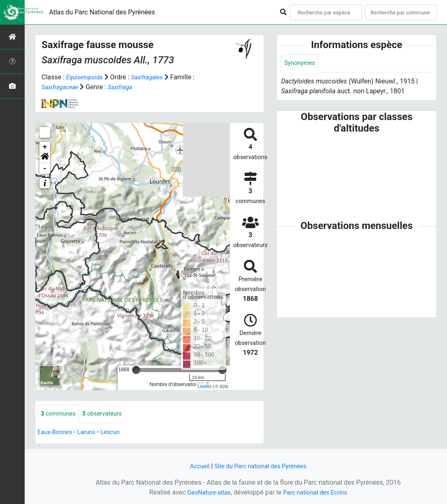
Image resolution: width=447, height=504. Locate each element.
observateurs (107, 414)
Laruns (91, 433)
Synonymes (301, 64)
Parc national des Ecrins (317, 492)
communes (60, 414)
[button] (45, 158)
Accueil (195, 466)
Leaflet (205, 386)
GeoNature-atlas (206, 492)
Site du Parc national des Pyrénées (262, 466)
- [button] (45, 169)
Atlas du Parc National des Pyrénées (102, 12)
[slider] (136, 370)
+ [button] (45, 147)
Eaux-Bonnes (56, 433)
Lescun (116, 433)
